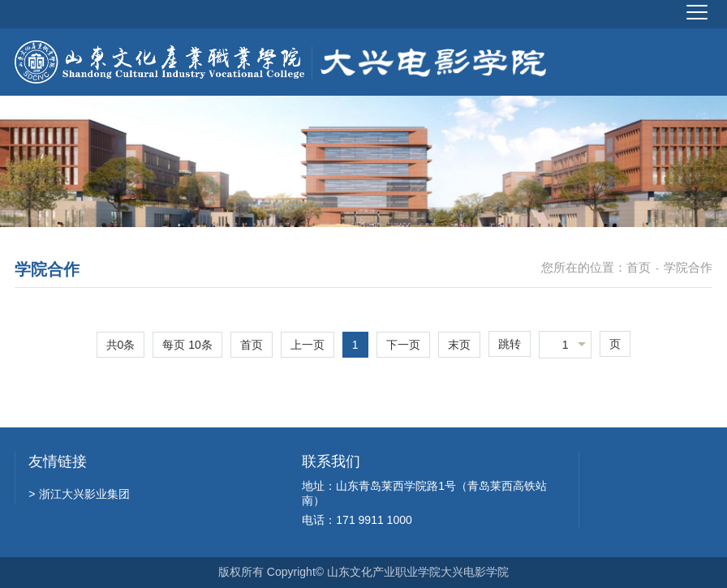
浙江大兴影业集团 (79, 494)
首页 (639, 267)
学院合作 (688, 267)
